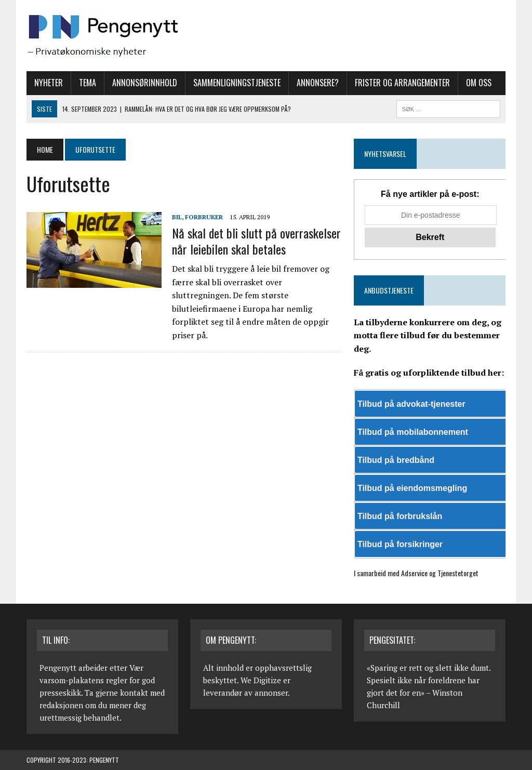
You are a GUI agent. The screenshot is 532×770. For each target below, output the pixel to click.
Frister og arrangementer (402, 83)
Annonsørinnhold (145, 83)
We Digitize (261, 680)
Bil (177, 217)
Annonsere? (318, 83)
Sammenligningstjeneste (237, 83)
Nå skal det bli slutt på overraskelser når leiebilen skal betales (256, 241)
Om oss (479, 83)
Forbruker (204, 217)
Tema (88, 83)
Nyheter (49, 83)
